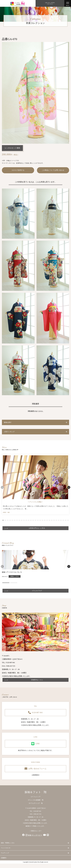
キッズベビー (37, 835)
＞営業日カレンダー (36, 831)
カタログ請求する (18, 170)
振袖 (30, 835)
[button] (3, 520)
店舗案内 (4, 858)
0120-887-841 (35, 713)
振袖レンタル (15, 576)
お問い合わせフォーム (35, 769)
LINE (36, 744)
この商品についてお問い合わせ (53, 170)
